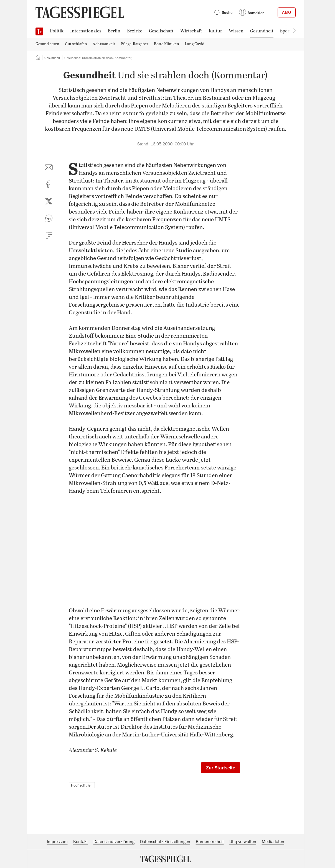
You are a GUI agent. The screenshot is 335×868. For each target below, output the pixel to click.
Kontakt (81, 842)
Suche (223, 12)
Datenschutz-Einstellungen (165, 842)
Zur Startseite (221, 768)
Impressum (57, 842)
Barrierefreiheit (210, 842)
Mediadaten (273, 842)
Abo (287, 12)
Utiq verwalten (243, 842)
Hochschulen (82, 785)
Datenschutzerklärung (114, 842)
